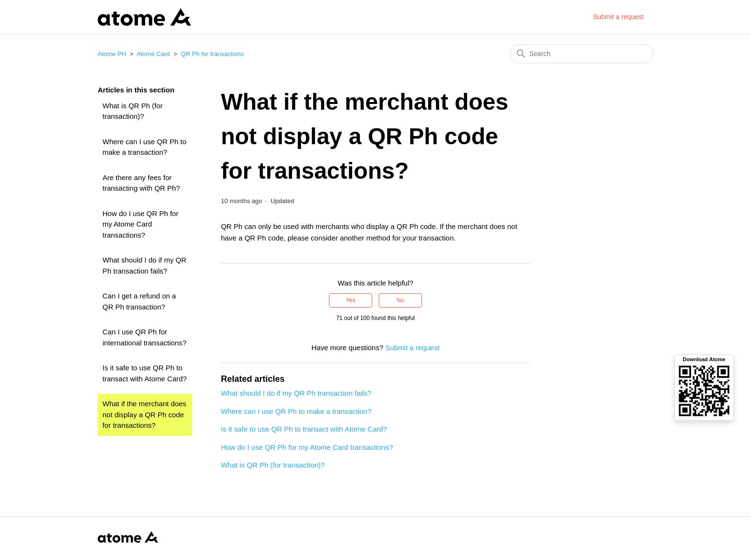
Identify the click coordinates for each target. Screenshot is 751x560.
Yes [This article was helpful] (351, 300)
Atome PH (112, 54)
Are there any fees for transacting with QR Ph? (141, 183)
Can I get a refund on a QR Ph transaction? (139, 301)
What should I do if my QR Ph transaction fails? (144, 265)
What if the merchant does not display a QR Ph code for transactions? (144, 414)
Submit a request (618, 17)
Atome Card (153, 54)
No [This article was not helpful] (400, 300)
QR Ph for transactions (213, 54)
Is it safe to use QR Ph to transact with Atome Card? (145, 373)
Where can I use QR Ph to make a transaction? (144, 147)
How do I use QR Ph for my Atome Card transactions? (140, 224)
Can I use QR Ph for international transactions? (144, 337)
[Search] (581, 54)
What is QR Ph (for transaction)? (133, 111)
